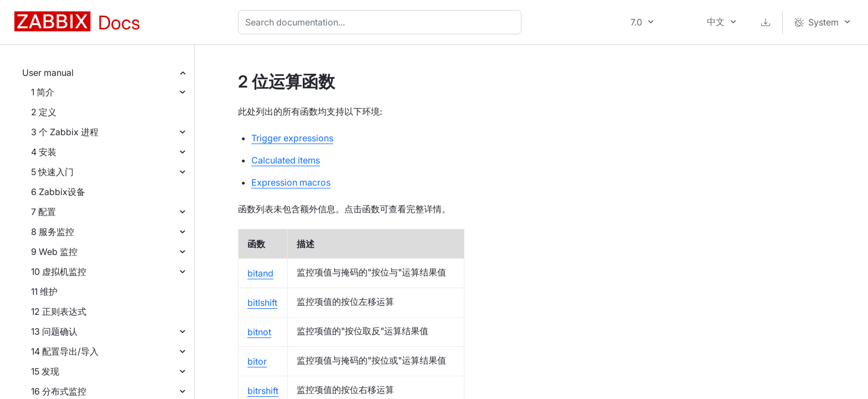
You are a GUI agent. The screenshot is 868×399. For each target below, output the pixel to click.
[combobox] (382, 22)
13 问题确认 (54, 331)
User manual (48, 73)
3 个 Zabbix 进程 (65, 132)
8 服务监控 (53, 232)
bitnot (259, 332)
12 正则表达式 (59, 311)
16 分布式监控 (59, 391)
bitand (260, 273)
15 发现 (45, 371)
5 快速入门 (52, 172)
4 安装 (44, 152)
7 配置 (43, 212)
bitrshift (263, 391)
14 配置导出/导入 (65, 351)
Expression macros (291, 182)
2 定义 (44, 112)
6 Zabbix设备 (58, 192)
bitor (257, 361)
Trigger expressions (292, 138)
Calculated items (286, 160)
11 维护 (44, 291)
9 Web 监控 (54, 252)
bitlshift (262, 303)
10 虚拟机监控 (59, 272)
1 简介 (43, 92)
